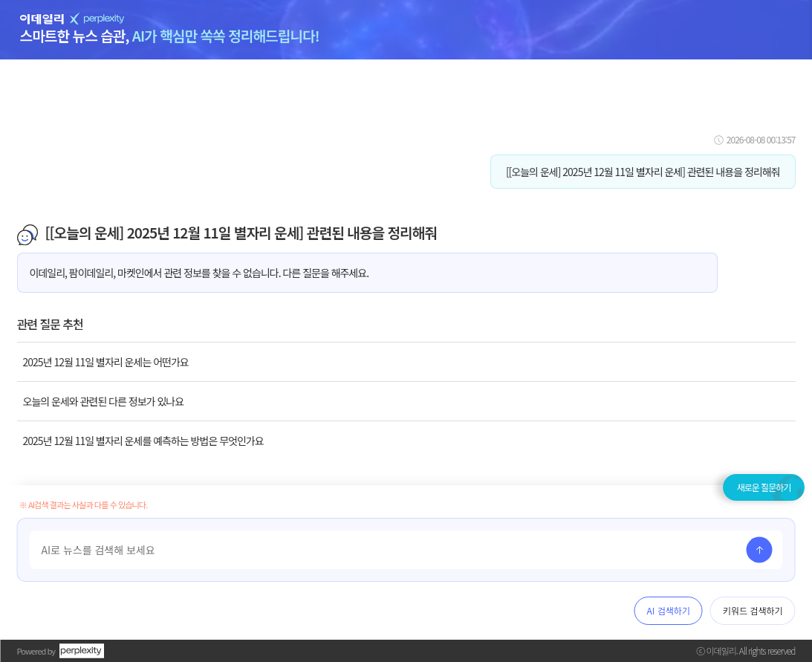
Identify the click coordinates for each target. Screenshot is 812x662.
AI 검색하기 (669, 610)
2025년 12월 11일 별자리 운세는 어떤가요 (106, 362)
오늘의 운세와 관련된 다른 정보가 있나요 (104, 401)
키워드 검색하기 (753, 610)
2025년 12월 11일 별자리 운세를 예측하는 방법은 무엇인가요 (143, 441)
